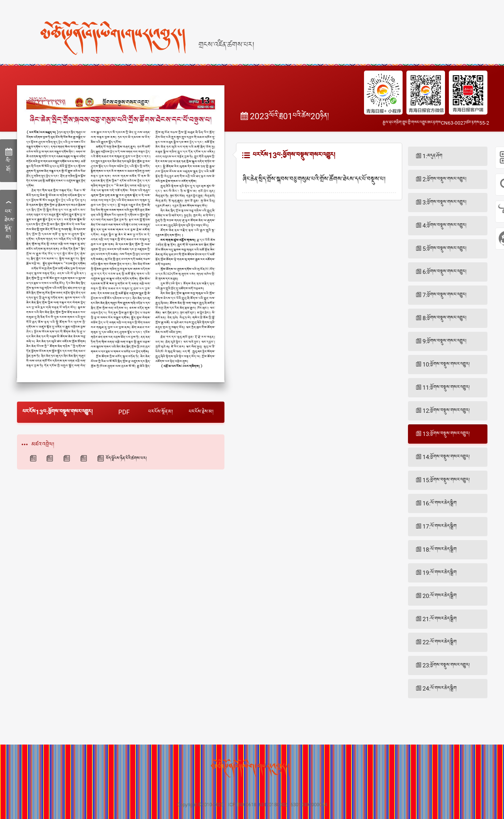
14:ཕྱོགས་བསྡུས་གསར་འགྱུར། (446, 457)
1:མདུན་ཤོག (432, 156)
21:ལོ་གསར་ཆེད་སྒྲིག (440, 619)
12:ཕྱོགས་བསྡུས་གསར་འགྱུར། (446, 411)
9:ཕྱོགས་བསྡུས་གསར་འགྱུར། (445, 341)
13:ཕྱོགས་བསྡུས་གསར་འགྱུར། (446, 434)
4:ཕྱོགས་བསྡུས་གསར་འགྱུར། (445, 226)
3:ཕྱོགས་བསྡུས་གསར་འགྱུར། (445, 203)
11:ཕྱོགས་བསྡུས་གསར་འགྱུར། (446, 388)
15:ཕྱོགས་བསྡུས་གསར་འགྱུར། (446, 480)
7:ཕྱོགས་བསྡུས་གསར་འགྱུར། (445, 295)
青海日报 (34, 458)
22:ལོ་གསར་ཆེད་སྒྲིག (440, 642)
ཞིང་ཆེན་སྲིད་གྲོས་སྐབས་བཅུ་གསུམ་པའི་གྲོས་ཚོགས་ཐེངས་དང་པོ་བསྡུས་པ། (314, 180)
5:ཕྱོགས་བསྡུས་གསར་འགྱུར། (445, 249)
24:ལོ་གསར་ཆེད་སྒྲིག (440, 689)
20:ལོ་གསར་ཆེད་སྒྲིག (440, 596)
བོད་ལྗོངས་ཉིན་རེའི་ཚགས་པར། (126, 459)
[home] (134, 24)
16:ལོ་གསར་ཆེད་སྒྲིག (440, 503)
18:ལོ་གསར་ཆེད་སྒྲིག (440, 550)
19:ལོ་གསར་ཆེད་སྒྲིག (440, 573)
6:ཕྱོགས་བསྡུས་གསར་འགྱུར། (445, 272)
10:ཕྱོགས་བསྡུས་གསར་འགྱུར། (446, 365)
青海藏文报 (51, 458)
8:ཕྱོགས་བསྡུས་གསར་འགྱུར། (445, 318)
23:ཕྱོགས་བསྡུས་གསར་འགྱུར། (446, 665)
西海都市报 (68, 458)
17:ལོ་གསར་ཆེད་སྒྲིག (440, 527)
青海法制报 (85, 458)
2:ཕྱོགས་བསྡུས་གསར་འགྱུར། (445, 179)
